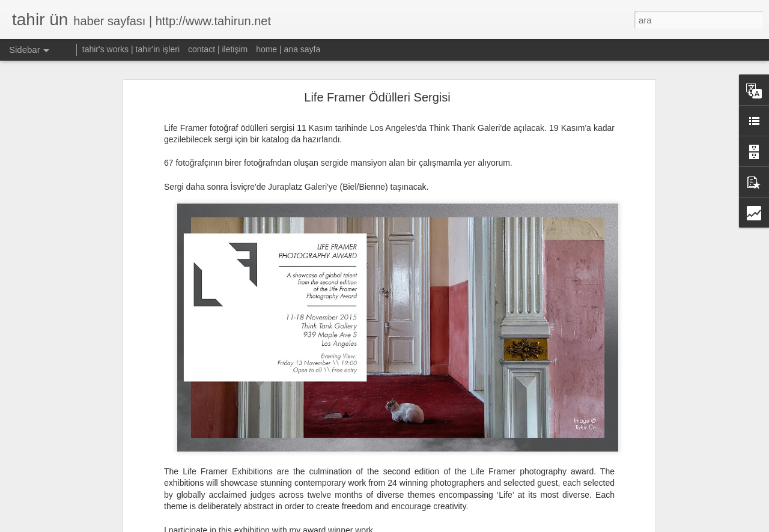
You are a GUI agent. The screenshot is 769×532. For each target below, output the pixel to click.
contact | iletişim (218, 49)
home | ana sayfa (288, 49)
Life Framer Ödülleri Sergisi (377, 87)
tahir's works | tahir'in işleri (131, 49)
